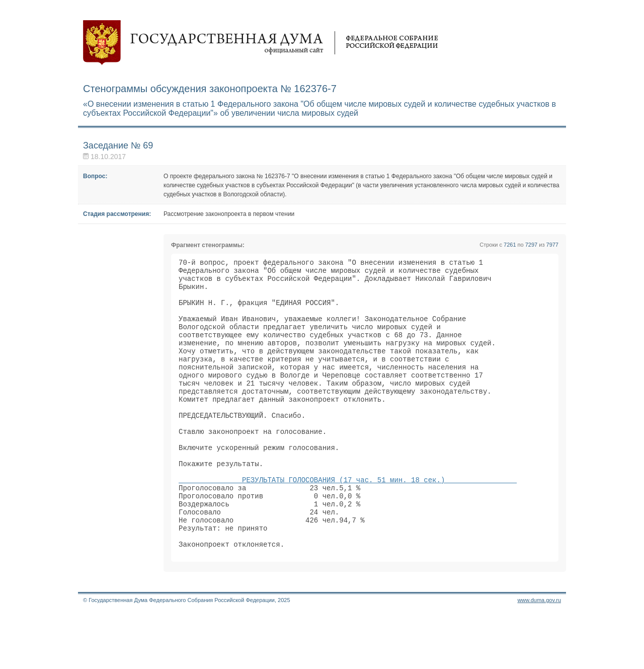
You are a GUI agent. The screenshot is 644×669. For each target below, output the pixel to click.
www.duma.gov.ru (539, 656)
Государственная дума (261, 43)
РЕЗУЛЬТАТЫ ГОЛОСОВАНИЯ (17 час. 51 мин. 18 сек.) (348, 522)
